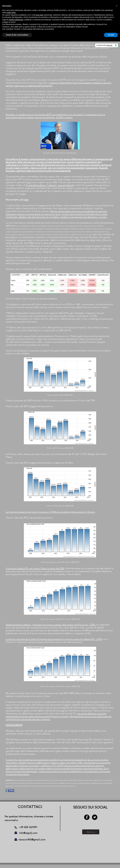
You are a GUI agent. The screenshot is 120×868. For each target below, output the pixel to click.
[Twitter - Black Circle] (95, 817)
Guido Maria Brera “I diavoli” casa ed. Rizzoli (50, 185)
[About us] (91, 832)
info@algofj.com (28, 833)
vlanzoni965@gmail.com (32, 840)
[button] (117, 6)
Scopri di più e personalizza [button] (17, 35)
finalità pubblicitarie (16, 20)
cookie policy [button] (11, 13)
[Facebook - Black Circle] (87, 817)
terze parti (40, 15)
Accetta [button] (111, 35)
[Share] (10, 791)
